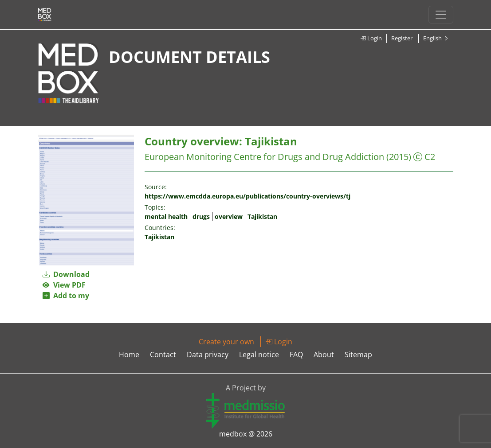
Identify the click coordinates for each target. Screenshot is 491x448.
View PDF (64, 285)
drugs (201, 216)
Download (66, 274)
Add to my (66, 296)
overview (229, 216)
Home (129, 355)
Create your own (226, 342)
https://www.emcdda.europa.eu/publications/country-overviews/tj (247, 196)
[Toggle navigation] (441, 15)
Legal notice (259, 355)
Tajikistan (262, 216)
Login (371, 38)
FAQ (296, 355)
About (324, 355)
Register (402, 38)
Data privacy (208, 355)
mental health (166, 216)
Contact (163, 355)
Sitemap (358, 355)
